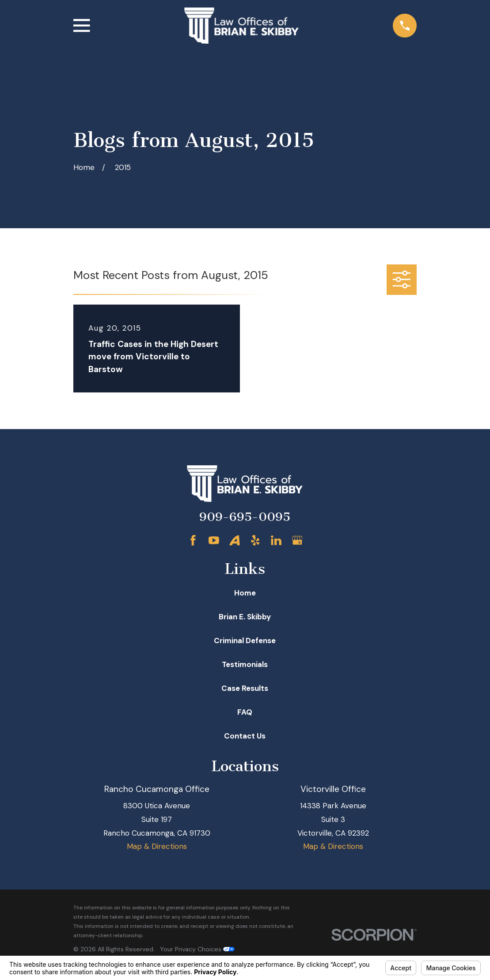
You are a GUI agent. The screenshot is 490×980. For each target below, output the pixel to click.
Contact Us (245, 736)
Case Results (245, 688)
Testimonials (245, 664)
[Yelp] (255, 540)
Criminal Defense (245, 641)
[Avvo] (235, 540)
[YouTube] (214, 540)
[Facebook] (193, 540)
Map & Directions (157, 846)
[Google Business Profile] (297, 540)
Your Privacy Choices (197, 949)
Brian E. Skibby (245, 617)
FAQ (245, 712)
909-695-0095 (245, 517)
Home (245, 593)
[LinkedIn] (276, 540)
